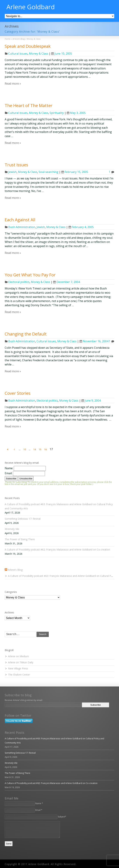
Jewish (12, 172)
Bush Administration (22, 227)
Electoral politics (19, 282)
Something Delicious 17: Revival (23, 519)
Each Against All (20, 220)
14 (35, 449)
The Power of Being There (20, 539)
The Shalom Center (19, 675)
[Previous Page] (14, 449)
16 (45, 449)
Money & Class (39, 54)
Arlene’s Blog (15, 570)
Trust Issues (16, 165)
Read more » (13, 84)
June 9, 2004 (91, 401)
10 (25, 449)
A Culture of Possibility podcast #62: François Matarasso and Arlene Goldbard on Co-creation (57, 550)
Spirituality (57, 113)
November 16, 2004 (94, 341)
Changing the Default (26, 334)
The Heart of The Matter (29, 105)
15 (40, 449)
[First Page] (8, 449)
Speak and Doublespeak (28, 46)
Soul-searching (48, 172)
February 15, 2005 (75, 172)
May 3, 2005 (76, 113)
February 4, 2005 (81, 227)
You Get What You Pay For (30, 275)
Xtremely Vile (12, 529)
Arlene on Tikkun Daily (21, 662)
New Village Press (18, 668)
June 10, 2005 (62, 54)
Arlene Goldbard (31, 7)
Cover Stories (18, 393)
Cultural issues (18, 54)
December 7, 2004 (66, 282)
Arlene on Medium (18, 656)
